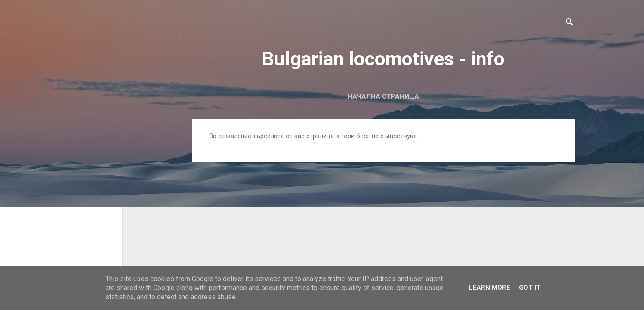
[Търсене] (570, 23)
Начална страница (383, 96)
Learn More (489, 288)
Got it (530, 288)
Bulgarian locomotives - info (383, 59)
